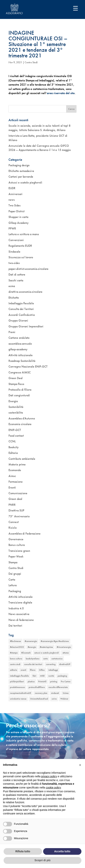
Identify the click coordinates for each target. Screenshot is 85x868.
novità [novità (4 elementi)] (51, 676)
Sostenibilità (16, 407)
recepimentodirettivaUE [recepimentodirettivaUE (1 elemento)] (21, 693)
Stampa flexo (16, 384)
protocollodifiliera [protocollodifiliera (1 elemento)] (37, 687)
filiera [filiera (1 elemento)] (33, 670)
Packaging (15, 591)
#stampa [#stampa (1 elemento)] (14, 653)
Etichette (14, 298)
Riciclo (13, 528)
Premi (12, 332)
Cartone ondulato (19, 338)
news (12, 200)
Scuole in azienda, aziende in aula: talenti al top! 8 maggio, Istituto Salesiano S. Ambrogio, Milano (39, 128)
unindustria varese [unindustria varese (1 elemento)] (18, 699)
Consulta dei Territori (21, 309)
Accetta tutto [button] (62, 851)
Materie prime (17, 464)
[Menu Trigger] (75, 8)
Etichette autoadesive (21, 171)
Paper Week (16, 556)
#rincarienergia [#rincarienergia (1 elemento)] (64, 647)
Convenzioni (16, 240)
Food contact (16, 436)
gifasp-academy (18, 349)
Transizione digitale (20, 602)
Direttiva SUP (16, 510)
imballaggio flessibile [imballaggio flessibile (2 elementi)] (19, 676)
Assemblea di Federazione (25, 534)
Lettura (13, 585)
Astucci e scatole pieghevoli (25, 182)
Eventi (12, 487)
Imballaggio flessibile (21, 303)
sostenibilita (16, 413)
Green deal (15, 499)
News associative (19, 614)
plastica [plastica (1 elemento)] (31, 681)
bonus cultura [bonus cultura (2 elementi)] (16, 659)
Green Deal (16, 378)
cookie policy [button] (53, 788)
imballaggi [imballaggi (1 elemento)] (53, 670)
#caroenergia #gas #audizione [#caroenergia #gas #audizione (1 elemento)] (55, 641)
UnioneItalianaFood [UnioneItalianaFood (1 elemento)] (39, 699)
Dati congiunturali (19, 395)
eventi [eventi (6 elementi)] (23, 670)
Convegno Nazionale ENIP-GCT (28, 366)
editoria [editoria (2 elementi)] (13, 670)
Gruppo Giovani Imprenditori (26, 326)
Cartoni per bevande (21, 177)
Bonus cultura (17, 545)
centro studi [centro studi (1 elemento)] (15, 664)
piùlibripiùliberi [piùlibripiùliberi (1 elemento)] (17, 681)
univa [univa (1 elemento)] (54, 699)
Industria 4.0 (16, 608)
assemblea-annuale (20, 344)
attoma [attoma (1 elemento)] (66, 653)
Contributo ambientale (22, 459)
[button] (80, 765)
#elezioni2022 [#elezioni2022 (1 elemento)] (17, 647)
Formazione (16, 482)
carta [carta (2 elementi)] (45, 659)
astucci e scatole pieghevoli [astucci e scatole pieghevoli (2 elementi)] (47, 653)
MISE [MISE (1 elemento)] (42, 676)
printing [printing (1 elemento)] (54, 681)
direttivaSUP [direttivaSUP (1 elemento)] (65, 664)
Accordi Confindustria (22, 315)
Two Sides (15, 205)
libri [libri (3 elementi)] (34, 676)
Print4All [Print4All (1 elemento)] (42, 681)
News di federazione (21, 620)
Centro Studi (31, 62)
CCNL (12, 441)
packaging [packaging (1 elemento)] (62, 676)
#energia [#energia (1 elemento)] (32, 647)
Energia (13, 401)
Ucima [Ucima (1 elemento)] (66, 693)
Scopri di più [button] (42, 860)
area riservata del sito (61, 93)
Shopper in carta (18, 217)
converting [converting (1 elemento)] (51, 664)
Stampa (13, 562)
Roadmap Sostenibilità (22, 361)
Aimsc (12, 476)
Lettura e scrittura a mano (24, 234)
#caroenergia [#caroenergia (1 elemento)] (31, 641)
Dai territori (15, 626)
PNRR (12, 505)
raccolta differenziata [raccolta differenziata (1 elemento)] (58, 687)
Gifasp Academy (19, 223)
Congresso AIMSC (20, 372)
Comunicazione (18, 493)
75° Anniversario (19, 516)
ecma (12, 286)
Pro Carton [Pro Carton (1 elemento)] (66, 681)
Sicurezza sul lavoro (21, 257)
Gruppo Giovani (18, 320)
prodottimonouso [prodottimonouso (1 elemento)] (17, 687)
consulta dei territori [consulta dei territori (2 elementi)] (33, 664)
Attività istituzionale (21, 355)
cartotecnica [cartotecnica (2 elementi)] (57, 659)
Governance (16, 539)
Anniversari (15, 194)
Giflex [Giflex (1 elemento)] (42, 670)
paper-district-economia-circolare (28, 269)
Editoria (13, 453)
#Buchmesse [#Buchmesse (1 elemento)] (15, 641)
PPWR (12, 228)
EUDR (12, 188)
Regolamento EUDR (20, 246)
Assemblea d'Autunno (22, 418)
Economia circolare (20, 424)
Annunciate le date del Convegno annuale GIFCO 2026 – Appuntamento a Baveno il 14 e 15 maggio (40, 148)
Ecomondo (15, 470)
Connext (14, 522)
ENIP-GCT (15, 430)
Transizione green (19, 551)
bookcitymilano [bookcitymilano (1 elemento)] (33, 659)
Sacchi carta (16, 280)
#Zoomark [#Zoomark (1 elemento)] (26, 653)
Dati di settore (17, 274)
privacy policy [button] (49, 776)
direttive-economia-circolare (25, 292)
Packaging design (19, 165)
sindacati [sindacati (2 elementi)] (55, 693)
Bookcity (14, 447)
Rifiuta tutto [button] (23, 851)
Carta (12, 580)
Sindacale (14, 252)
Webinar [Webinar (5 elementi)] (64, 699)
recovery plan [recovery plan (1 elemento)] (41, 693)
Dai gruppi (15, 574)
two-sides (14, 263)
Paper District (16, 211)
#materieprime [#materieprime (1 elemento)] (46, 647)
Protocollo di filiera (20, 390)
